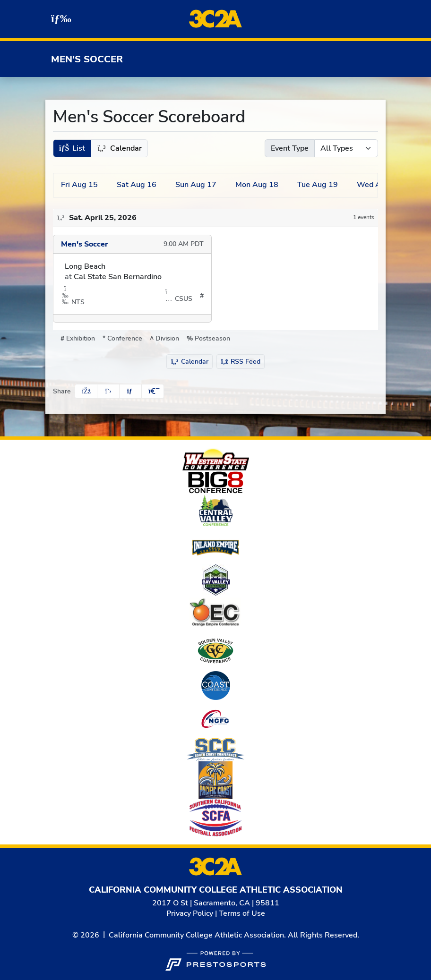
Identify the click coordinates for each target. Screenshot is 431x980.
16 (137, 185)
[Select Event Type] (346, 148)
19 (318, 185)
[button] (72, 148)
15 (79, 185)
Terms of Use (242, 913)
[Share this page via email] (130, 391)
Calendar (190, 362)
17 (196, 185)
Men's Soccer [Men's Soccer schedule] (85, 244)
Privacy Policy (190, 913)
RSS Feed (241, 362)
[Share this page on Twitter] (108, 391)
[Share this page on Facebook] (86, 391)
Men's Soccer (87, 59)
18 (257, 185)
